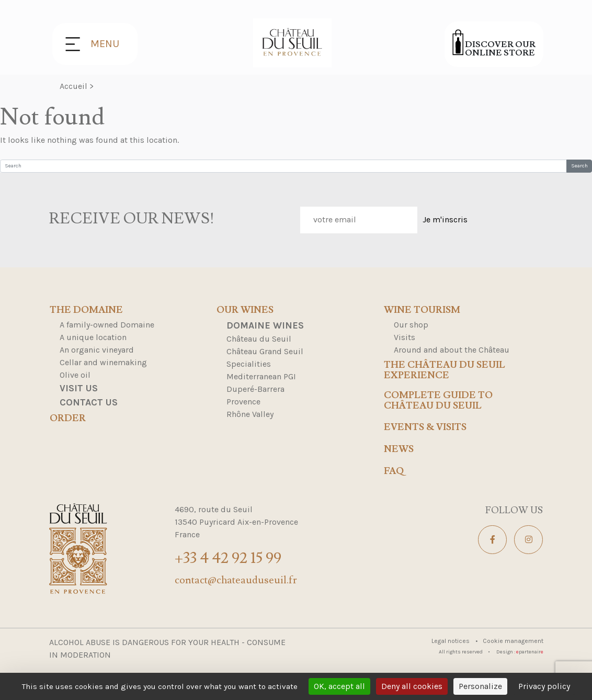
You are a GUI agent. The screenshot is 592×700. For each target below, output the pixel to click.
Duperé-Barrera (255, 389)
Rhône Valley (250, 414)
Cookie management (513, 641)
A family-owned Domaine (107, 325)
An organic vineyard (97, 350)
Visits (405, 337)
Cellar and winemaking (103, 362)
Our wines (245, 310)
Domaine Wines (265, 325)
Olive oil (75, 375)
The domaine (86, 310)
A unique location (93, 337)
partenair (530, 652)
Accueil (73, 86)
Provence (243, 402)
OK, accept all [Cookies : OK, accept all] (339, 686)
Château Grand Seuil (265, 351)
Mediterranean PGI (261, 376)
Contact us (89, 402)
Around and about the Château (452, 350)
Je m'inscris (445, 219)
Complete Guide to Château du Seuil (438, 401)
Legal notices (451, 641)
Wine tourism (422, 310)
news (399, 449)
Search (579, 166)
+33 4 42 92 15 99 (228, 558)
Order (68, 419)
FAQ (394, 471)
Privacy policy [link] (544, 686)
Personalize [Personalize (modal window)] (480, 686)
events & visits (425, 427)
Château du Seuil (259, 339)
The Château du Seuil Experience (445, 370)
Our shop (411, 325)
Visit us (79, 388)
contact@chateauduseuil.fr (236, 580)
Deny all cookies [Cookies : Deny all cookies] (412, 686)
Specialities (249, 364)
